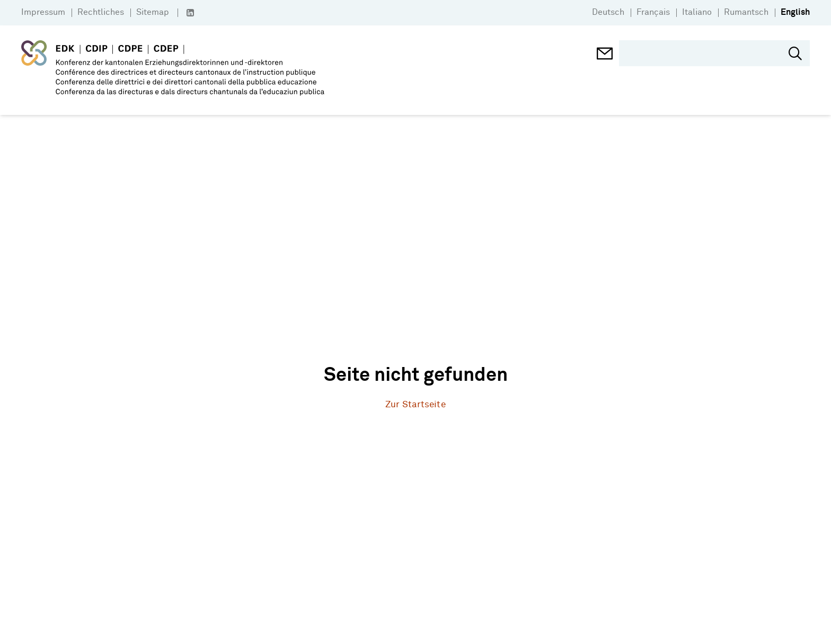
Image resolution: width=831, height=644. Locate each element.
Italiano (697, 12)
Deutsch (608, 12)
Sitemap (153, 12)
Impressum (43, 12)
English (795, 12)
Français (653, 12)
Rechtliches (101, 12)
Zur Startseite (415, 405)
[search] (706, 53)
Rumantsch (746, 12)
